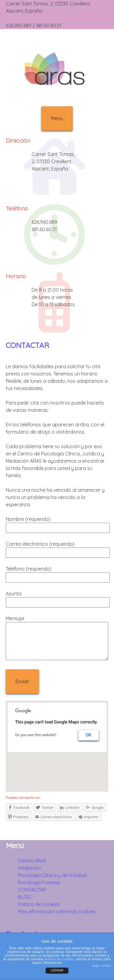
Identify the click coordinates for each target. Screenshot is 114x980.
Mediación (29, 868)
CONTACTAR (27, 345)
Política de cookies (39, 904)
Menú (57, 118)
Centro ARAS (32, 861)
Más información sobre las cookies (57, 912)
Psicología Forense (39, 882)
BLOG (24, 897)
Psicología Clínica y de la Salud (52, 875)
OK (89, 735)
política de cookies (59, 959)
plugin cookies (101, 966)
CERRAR (57, 970)
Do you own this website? (36, 735)
